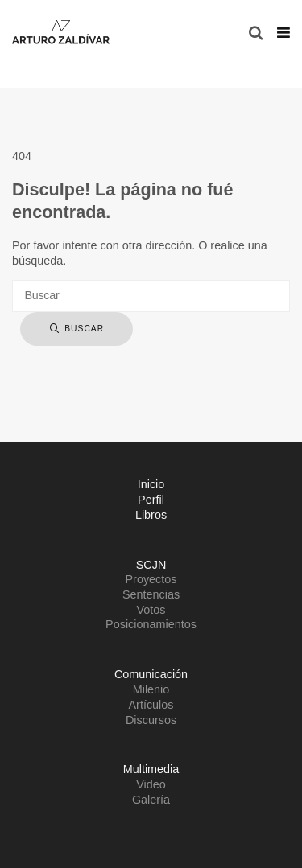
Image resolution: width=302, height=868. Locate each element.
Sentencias (151, 594)
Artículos (151, 705)
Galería (151, 800)
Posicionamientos (151, 624)
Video (151, 784)
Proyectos (151, 579)
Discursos (151, 720)
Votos (151, 610)
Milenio (151, 689)
